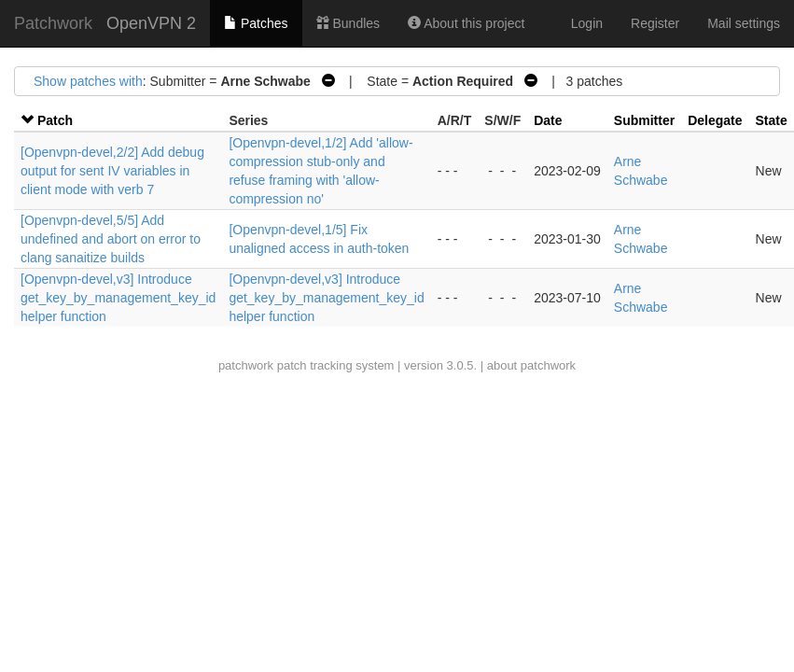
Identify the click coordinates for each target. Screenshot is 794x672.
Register (655, 23)
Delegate (715, 120)
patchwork (246, 365)
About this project (466, 23)
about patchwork (531, 365)
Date (548, 120)
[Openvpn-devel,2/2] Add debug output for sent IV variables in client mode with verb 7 (112, 171)
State (772, 120)
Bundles (348, 23)
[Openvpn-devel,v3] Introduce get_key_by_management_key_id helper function (118, 298)
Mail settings (744, 23)
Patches (256, 23)
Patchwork (53, 23)
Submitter (644, 120)
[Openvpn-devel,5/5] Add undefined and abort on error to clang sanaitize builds (111, 239)
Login (587, 23)
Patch (55, 120)
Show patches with (88, 81)
